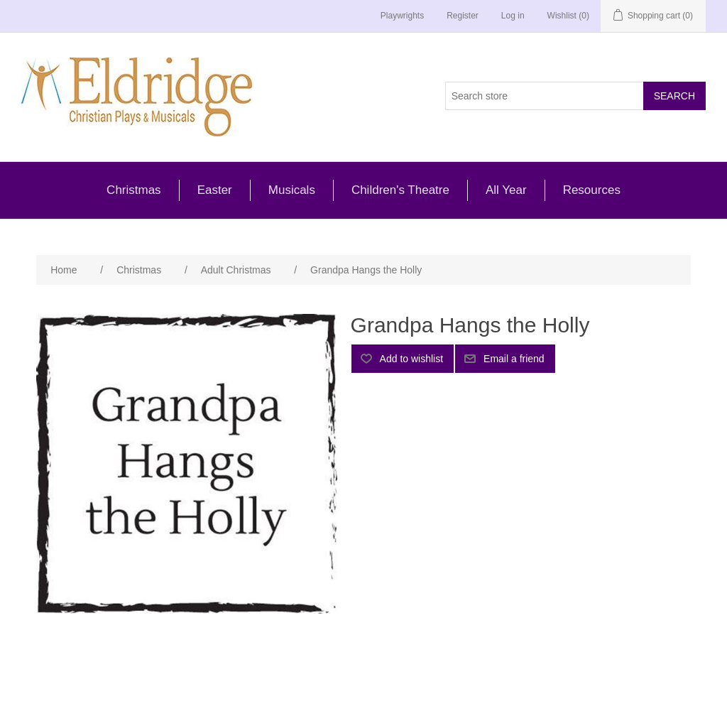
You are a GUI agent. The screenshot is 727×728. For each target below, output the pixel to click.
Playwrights (402, 16)
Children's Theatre (400, 190)
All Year (506, 190)
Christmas (134, 190)
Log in (513, 16)
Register (463, 16)
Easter (215, 190)
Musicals (292, 190)
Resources (592, 190)
